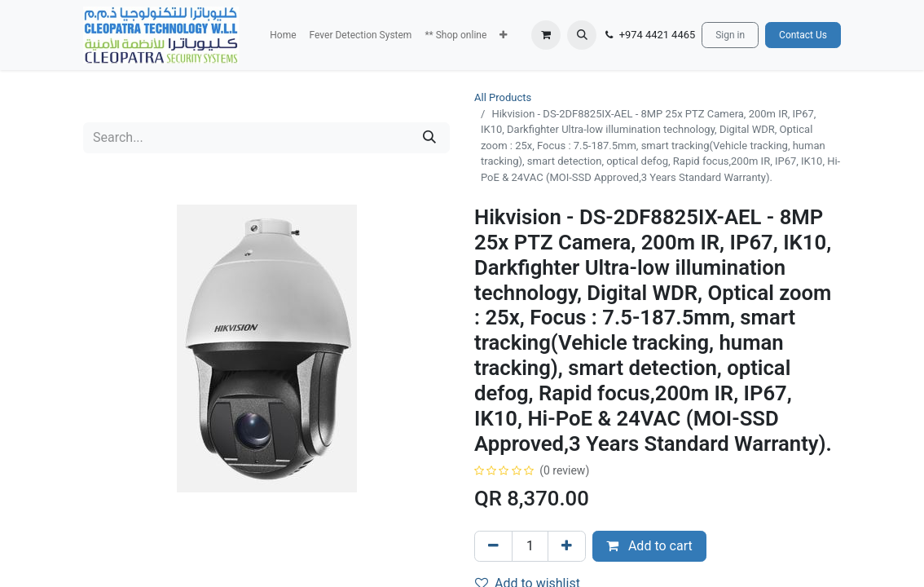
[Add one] (567, 546)
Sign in (730, 35)
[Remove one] (493, 546)
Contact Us (803, 35)
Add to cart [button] (649, 546)
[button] (503, 35)
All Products (503, 97)
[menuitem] (283, 35)
